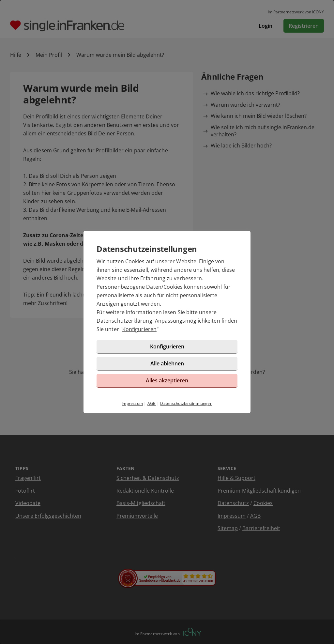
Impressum (132, 403)
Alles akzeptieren (167, 380)
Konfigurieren (139, 329)
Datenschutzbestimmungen (186, 403)
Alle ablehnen (167, 363)
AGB (152, 403)
